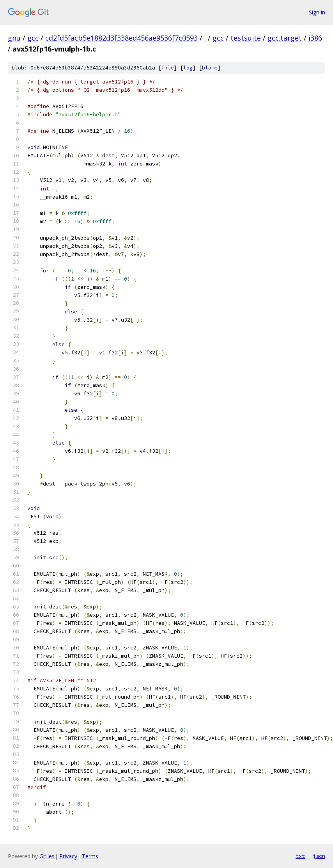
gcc (33, 38)
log (188, 68)
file (168, 68)
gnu (14, 38)
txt (300, 856)
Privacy (68, 856)
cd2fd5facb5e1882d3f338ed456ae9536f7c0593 (121, 38)
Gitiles (47, 856)
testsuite (246, 38)
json (319, 856)
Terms (90, 856)
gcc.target (285, 38)
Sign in (317, 12)
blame (210, 68)
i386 (315, 38)
